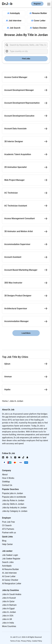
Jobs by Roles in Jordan (13, 500)
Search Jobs (8, 562)
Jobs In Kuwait (9, 598)
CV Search (7, 525)
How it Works (8, 478)
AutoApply (7, 566)
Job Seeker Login (10, 555)
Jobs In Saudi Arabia (12, 594)
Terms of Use (15, 641)
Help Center (7, 544)
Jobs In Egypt (8, 609)
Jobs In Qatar (8, 601)
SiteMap (6, 482)
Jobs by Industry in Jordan (14, 508)
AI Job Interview (9, 573)
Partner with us (9, 533)
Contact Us (7, 485)
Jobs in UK (7, 619)
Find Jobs (26, 59)
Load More (26, 333)
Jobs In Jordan (9, 612)
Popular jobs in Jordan (13, 493)
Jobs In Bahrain (9, 605)
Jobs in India (8, 623)
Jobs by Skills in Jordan (13, 504)
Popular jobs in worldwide (14, 497)
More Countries (9, 626)
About (5, 475)
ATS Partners (8, 529)
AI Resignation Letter (12, 584)
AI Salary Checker (10, 580)
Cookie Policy (37, 641)
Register (37, 4)
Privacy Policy (26, 641)
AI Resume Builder (10, 569)
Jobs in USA (8, 616)
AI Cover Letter (9, 576)
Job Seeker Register (11, 559)
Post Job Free (8, 522)
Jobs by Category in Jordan (15, 511)
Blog (4, 541)
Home (5, 401)
